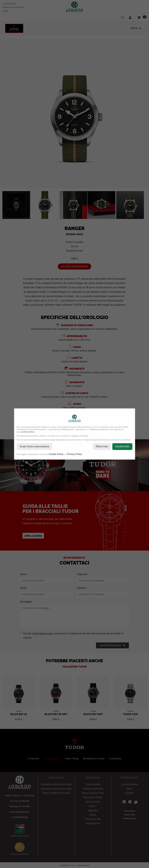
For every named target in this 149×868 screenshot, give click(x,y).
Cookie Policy (56, 454)
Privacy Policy (75, 454)
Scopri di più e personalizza (34, 446)
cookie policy (28, 432)
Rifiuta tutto (102, 446)
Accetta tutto (122, 446)
